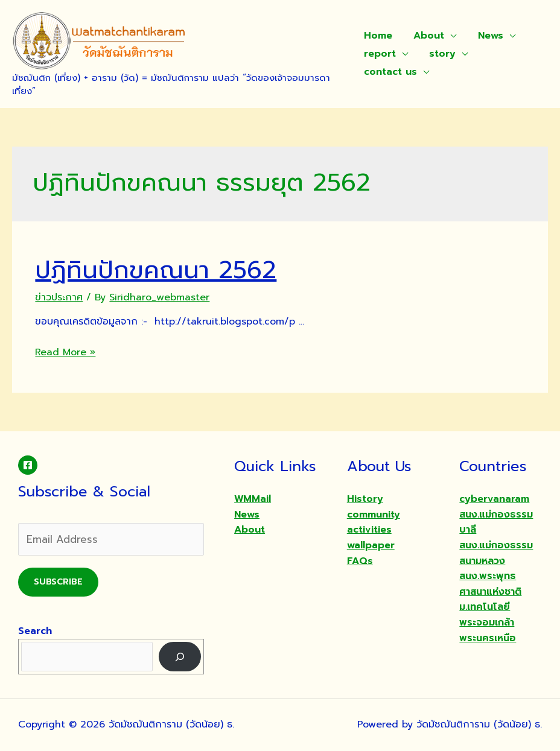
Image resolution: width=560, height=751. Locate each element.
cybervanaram (494, 499)
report (380, 54)
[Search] (180, 657)
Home (378, 36)
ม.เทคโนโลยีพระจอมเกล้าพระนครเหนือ (488, 622)
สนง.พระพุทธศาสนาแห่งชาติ (490, 584)
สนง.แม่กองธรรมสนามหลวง (496, 553)
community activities (374, 522)
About (427, 36)
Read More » (65, 352)
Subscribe (58, 582)
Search (35, 631)
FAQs (360, 561)
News (486, 36)
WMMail (253, 499)
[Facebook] (28, 465)
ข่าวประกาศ (59, 297)
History (365, 499)
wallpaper (371, 545)
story (441, 54)
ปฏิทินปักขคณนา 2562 (156, 270)
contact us (390, 72)
